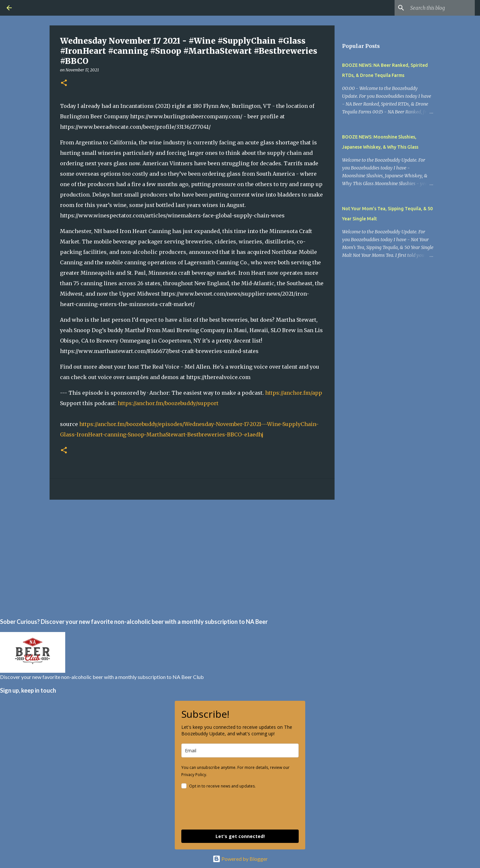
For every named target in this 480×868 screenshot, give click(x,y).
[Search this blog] (441, 8)
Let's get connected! (240, 836)
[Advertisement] (192, 555)
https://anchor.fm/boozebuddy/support (168, 403)
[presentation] (231, 810)
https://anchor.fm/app (294, 393)
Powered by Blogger (240, 859)
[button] (64, 83)
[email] (240, 750)
